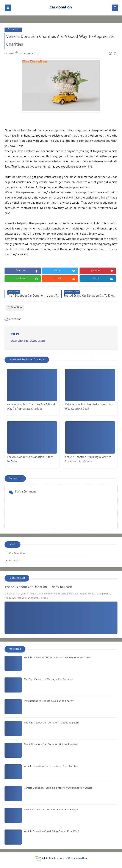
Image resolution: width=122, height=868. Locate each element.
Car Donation (17, 554)
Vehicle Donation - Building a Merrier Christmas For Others (88, 460)
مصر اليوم (17, 341)
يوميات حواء (30, 341)
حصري (41, 341)
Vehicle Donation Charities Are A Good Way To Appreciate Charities (31, 407)
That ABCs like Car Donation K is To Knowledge (51, 810)
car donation (79, 859)
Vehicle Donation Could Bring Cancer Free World (52, 832)
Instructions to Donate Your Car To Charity (49, 701)
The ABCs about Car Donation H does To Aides (30, 460)
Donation (13, 30)
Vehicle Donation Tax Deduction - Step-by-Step (51, 767)
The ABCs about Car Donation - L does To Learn (38, 588)
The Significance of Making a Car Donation (49, 680)
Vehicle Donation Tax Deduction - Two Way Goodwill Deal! (89, 407)
